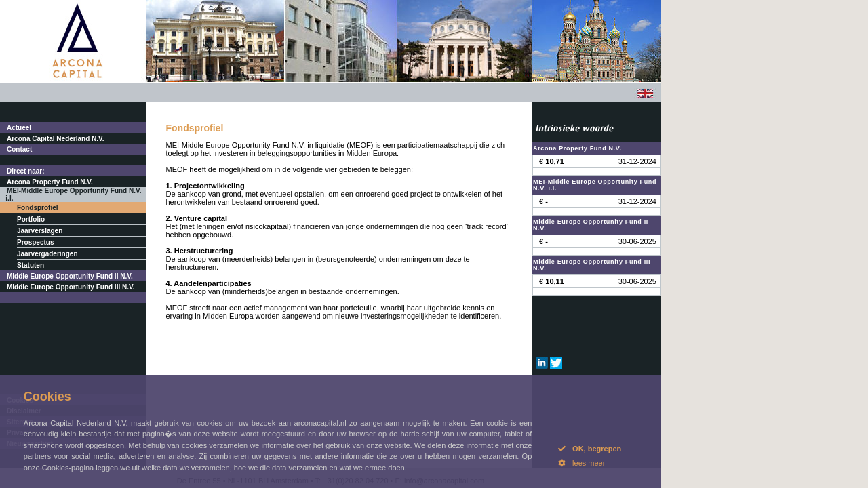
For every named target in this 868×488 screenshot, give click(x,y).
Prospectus (35, 242)
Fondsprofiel (38, 208)
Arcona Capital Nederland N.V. (56, 139)
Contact (19, 149)
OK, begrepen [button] (590, 449)
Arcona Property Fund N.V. (50, 182)
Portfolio (31, 219)
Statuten (31, 265)
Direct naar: (26, 171)
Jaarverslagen (40, 231)
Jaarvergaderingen (47, 254)
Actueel (19, 128)
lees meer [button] (581, 463)
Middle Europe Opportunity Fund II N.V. (70, 276)
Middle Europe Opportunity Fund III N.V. (71, 287)
